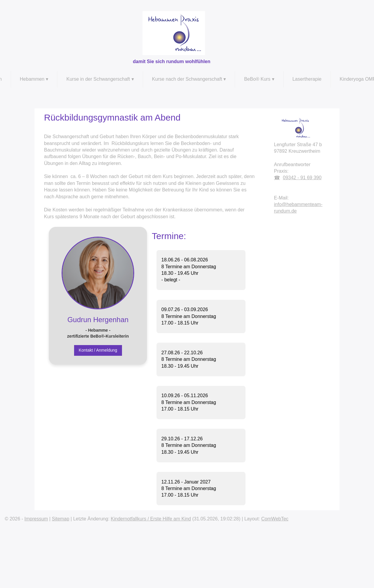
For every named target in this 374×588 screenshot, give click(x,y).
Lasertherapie (307, 79)
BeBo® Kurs (257, 79)
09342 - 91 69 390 (302, 178)
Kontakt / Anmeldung (98, 350)
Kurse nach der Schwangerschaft (187, 79)
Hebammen (32, 79)
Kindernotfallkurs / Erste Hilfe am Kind (151, 519)
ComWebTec (275, 519)
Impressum (36, 519)
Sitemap (61, 519)
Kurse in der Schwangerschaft (98, 79)
